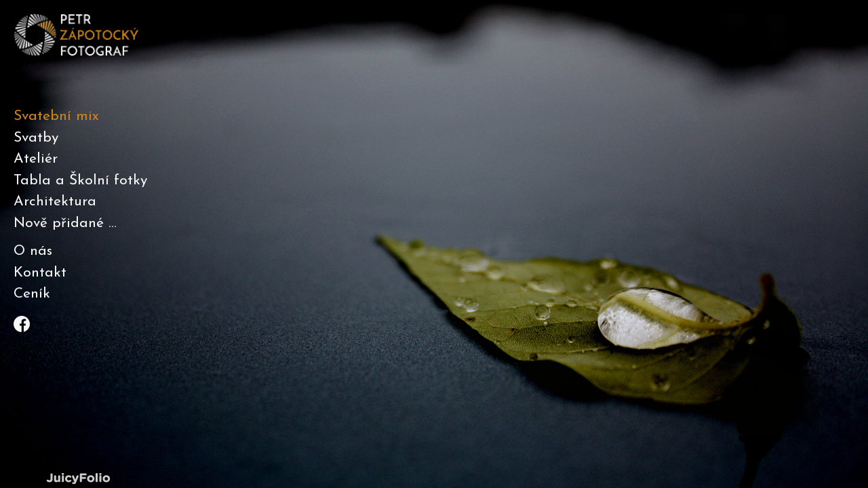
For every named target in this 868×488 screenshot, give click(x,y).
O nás (33, 251)
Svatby (36, 138)
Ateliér (36, 159)
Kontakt (40, 273)
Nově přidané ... (65, 223)
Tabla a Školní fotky (80, 181)
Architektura (55, 202)
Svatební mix (56, 116)
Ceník (32, 294)
